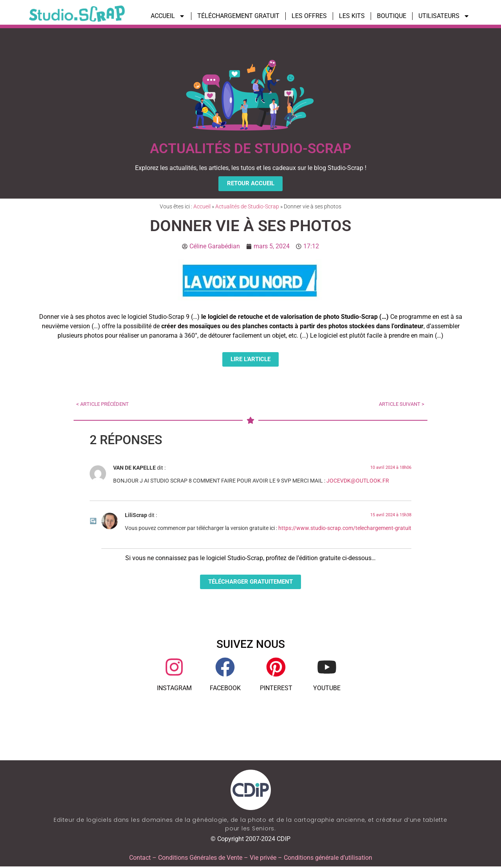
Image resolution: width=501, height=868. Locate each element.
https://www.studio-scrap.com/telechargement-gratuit (345, 529)
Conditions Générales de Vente (200, 859)
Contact (140, 859)
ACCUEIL (168, 16)
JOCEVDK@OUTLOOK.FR (358, 482)
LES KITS (352, 16)
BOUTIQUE (392, 16)
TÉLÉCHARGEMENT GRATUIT (238, 16)
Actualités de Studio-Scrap (247, 207)
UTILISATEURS (444, 16)
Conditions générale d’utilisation (328, 859)
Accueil (202, 207)
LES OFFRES (309, 16)
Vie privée (263, 859)
